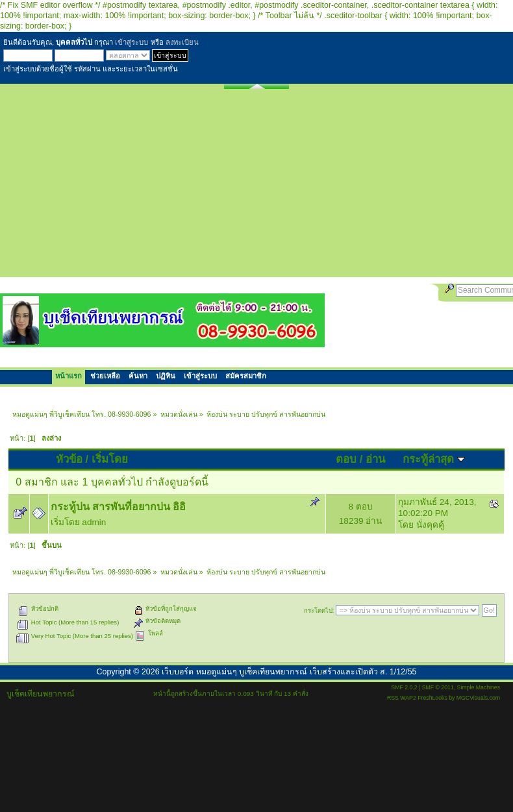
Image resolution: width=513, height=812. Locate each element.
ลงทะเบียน (182, 42)
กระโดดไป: (319, 610)
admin (94, 522)
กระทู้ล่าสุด (434, 459)
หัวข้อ (69, 459)
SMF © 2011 (438, 687)
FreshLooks (432, 698)
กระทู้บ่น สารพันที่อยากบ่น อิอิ (119, 507)
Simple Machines (479, 687)
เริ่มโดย (110, 459)
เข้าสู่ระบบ (131, 42)
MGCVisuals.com (478, 698)
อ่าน (375, 459)
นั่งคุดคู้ (430, 525)
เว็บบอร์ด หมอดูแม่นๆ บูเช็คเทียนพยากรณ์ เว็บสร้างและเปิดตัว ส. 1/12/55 (289, 672)
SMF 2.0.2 (404, 687)
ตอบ (346, 459)
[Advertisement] (256, 186)
